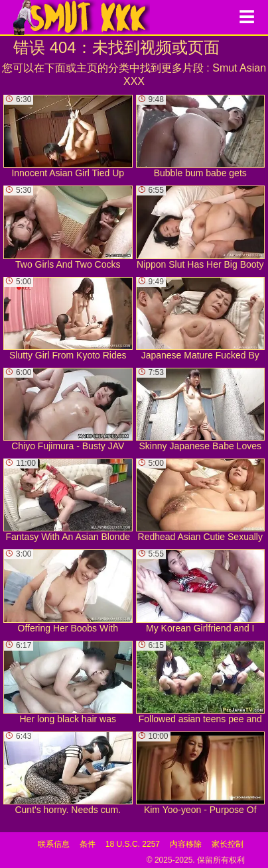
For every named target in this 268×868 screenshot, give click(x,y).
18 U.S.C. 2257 (133, 844)
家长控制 (228, 844)
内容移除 (186, 844)
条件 (88, 844)
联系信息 (54, 844)
